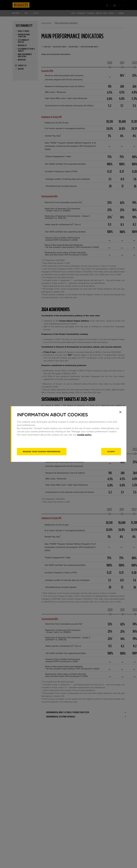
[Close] (120, 412)
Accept (111, 452)
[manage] (42, 452)
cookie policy (84, 435)
